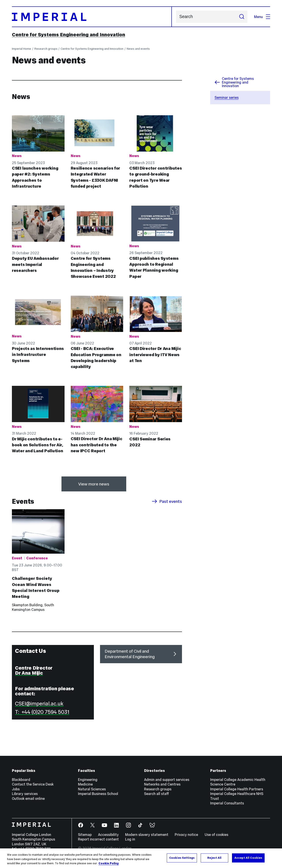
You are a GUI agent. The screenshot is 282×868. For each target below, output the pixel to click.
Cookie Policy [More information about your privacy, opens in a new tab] (109, 863)
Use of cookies (216, 835)
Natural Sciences (92, 789)
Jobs (16, 789)
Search (176, 17)
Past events (167, 501)
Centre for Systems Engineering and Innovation (69, 35)
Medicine (85, 784)
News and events (138, 49)
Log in (130, 839)
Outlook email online (28, 798)
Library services (25, 794)
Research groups (46, 49)
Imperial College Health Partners (237, 789)
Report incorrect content (98, 839)
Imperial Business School (98, 794)
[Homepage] (92, 17)
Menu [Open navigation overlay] (262, 17)
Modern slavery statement (147, 835)
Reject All (214, 858)
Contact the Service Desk (33, 784)
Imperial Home (21, 49)
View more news (94, 484)
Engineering (88, 780)
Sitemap (85, 835)
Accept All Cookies (248, 858)
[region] (141, 858)
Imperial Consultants (227, 803)
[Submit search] (242, 17)
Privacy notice (186, 835)
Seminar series (227, 97)
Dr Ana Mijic (29, 673)
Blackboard (21, 780)
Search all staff (157, 794)
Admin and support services (167, 780)
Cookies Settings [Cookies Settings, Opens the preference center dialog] (182, 858)
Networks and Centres (162, 784)
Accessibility (108, 835)
